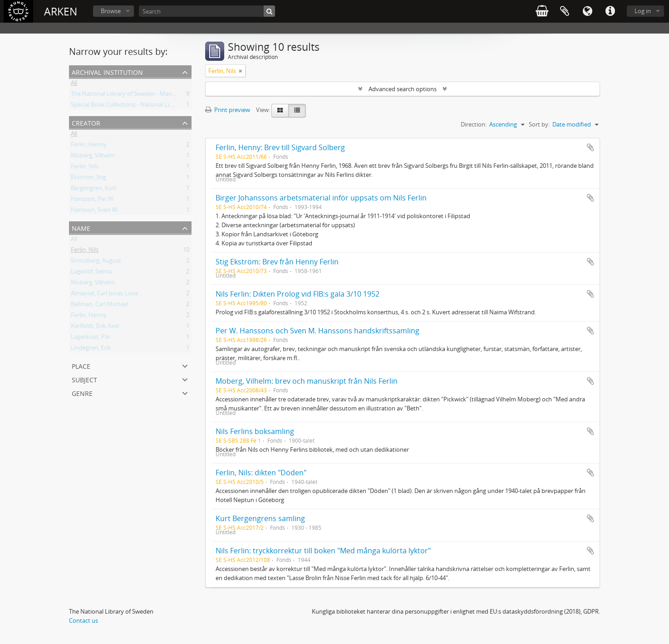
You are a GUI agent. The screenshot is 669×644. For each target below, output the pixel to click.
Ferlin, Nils (85, 168)
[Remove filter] (241, 71)
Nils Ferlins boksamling (255, 431)
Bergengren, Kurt (94, 190)
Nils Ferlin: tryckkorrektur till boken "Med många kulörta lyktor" (323, 551)
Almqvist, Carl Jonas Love (104, 295)
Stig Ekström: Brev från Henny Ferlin (277, 262)
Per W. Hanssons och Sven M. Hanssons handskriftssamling (317, 331)
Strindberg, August (96, 262)
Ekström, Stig (89, 179)
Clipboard (565, 11)
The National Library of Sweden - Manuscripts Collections (148, 95)
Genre (82, 393)
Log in (643, 11)
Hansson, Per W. (93, 200)
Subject (84, 379)
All (74, 84)
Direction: (474, 124)
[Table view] (297, 111)
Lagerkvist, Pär (91, 338)
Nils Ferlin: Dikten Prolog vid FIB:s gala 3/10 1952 (298, 294)
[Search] (207, 11)
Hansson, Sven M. (95, 211)
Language (587, 11)
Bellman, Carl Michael (99, 306)
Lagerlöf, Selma (91, 273)
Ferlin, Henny (89, 146)
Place (81, 365)
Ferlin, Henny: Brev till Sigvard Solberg (280, 147)
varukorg (542, 11)
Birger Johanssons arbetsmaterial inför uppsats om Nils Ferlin (321, 198)
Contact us (84, 620)
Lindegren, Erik (91, 349)
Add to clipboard (590, 147)
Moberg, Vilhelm (93, 157)
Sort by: (539, 124)
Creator (86, 122)
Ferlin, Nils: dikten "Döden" (261, 473)
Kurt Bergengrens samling (260, 518)
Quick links (610, 11)
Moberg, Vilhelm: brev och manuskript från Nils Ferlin (307, 381)
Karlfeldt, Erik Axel (95, 327)
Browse (111, 11)
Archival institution (107, 71)
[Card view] (280, 111)
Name (81, 227)
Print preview (228, 110)
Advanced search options (403, 89)
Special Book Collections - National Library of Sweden (142, 106)
